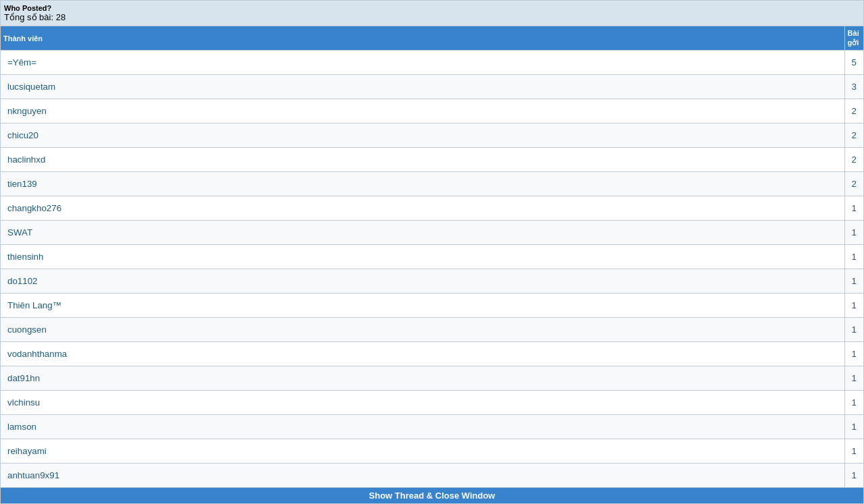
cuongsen (27, 330)
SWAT (20, 232)
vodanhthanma (37, 354)
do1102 (22, 281)
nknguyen (27, 111)
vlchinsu (24, 402)
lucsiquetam (31, 87)
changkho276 (34, 208)
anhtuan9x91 (33, 475)
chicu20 (23, 135)
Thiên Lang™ (34, 305)
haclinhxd (26, 160)
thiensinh (25, 257)
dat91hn (24, 378)
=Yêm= (22, 62)
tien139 (22, 184)
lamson (22, 427)
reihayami (27, 451)
